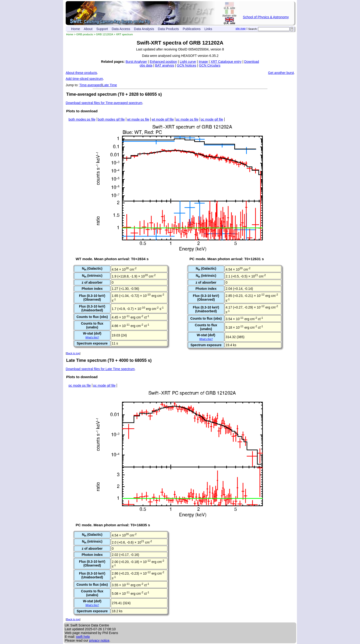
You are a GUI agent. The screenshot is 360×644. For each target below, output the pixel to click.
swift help (83, 637)
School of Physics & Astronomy (266, 17)
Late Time (110, 85)
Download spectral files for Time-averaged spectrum (104, 103)
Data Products (168, 29)
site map (240, 28)
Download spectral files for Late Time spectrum (100, 369)
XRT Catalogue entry (226, 62)
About (88, 29)
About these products (81, 73)
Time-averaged (90, 85)
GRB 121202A (105, 34)
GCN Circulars (210, 65)
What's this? (92, 337)
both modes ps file (82, 119)
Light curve (188, 62)
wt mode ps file (138, 119)
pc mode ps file (187, 119)
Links (208, 29)
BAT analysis (165, 65)
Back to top (73, 353)
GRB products (85, 34)
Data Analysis (144, 29)
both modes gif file (111, 119)
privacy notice (99, 640)
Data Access (121, 29)
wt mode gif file (163, 119)
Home (76, 29)
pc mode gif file (212, 119)
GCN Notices (187, 65)
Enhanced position (163, 62)
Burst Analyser (136, 62)
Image (203, 62)
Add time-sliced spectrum (84, 79)
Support (102, 29)
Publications (192, 29)
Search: (253, 29)
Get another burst (281, 73)
